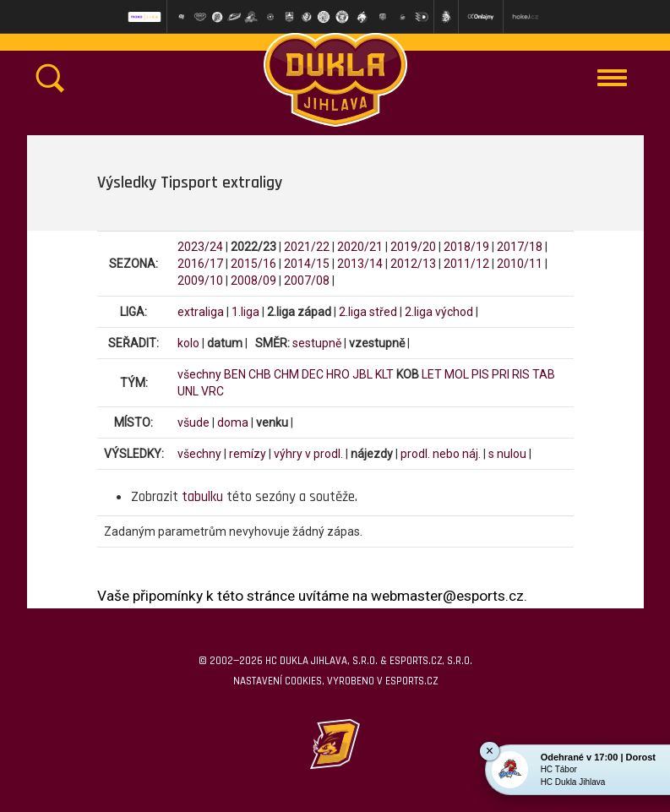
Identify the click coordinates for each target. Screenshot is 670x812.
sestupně (317, 343)
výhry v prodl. (308, 454)
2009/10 (200, 281)
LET (432, 374)
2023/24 (200, 247)
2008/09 (253, 281)
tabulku (202, 497)
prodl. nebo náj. (441, 454)
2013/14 (360, 264)
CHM (286, 374)
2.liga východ (439, 312)
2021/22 (307, 247)
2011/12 (466, 264)
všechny (199, 374)
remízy (248, 454)
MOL (457, 374)
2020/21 (360, 247)
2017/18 (520, 247)
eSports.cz (411, 681)
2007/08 (307, 281)
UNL (188, 391)
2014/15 (307, 264)
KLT (384, 374)
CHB (260, 374)
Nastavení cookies (278, 681)
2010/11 (520, 264)
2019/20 (413, 247)
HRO (338, 374)
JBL (362, 374)
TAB (544, 374)
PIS (480, 374)
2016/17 (200, 264)
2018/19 (466, 247)
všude (193, 422)
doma (233, 422)
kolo (188, 343)
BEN (235, 374)
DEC (313, 374)
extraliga (201, 312)
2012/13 (413, 264)
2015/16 (253, 264)
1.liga (245, 312)
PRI (501, 374)
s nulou (507, 454)
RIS (521, 374)
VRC (212, 391)
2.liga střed (368, 312)
